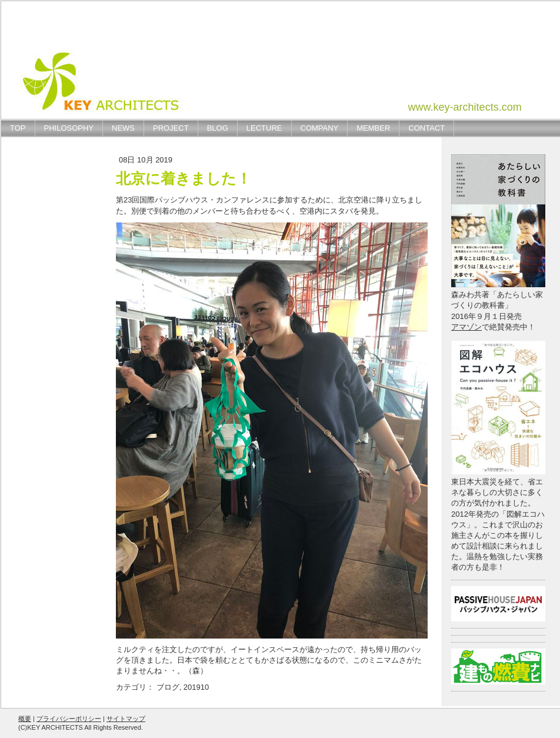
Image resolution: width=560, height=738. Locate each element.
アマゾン (466, 327)
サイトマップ (126, 719)
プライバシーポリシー (69, 719)
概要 (25, 719)
